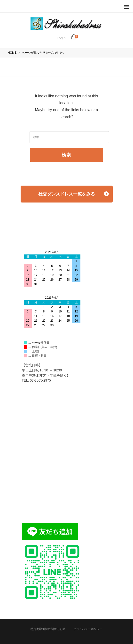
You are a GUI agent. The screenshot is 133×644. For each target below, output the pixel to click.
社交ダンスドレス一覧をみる (74, 194)
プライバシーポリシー (88, 629)
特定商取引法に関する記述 (48, 629)
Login (61, 38)
